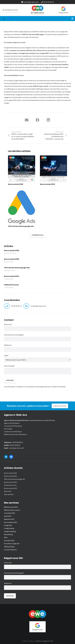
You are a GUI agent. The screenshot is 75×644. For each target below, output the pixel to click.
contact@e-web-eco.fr (38, 306)
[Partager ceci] (38, 120)
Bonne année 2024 (12, 276)
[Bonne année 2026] (22, 171)
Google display (9, 528)
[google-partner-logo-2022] (63, 10)
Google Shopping (10, 531)
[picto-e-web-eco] (37, 614)
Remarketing (8, 534)
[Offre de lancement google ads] (22, 209)
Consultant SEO (10, 513)
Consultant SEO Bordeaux (13, 426)
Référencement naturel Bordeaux (15, 434)
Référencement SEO (11, 507)
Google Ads (8, 525)
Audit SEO (8, 516)
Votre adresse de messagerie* (37, 338)
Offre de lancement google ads (17, 268)
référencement (15, 37)
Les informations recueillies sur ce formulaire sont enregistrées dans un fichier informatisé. (35, 387)
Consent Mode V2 (10, 550)
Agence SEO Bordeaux (12, 423)
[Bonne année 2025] (54, 171)
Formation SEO (9, 540)
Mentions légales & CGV (45, 641)
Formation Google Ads (12, 543)
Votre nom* (37, 327)
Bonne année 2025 (12, 259)
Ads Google (8, 429)
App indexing (9, 494)
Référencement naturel (12, 510)
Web (6, 537)
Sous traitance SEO (11, 522)
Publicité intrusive (11, 285)
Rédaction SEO (9, 519)
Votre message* (37, 370)
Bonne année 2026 (12, 251)
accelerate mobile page (35, 34)
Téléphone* (37, 348)
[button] (72, 19)
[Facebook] (9, 19)
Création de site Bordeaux (13, 431)
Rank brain (8, 491)
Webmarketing (9, 547)
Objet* (37, 358)
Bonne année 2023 (10, 488)
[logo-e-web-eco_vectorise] (37, 10)
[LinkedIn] (4, 19)
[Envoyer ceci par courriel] (27, 120)
